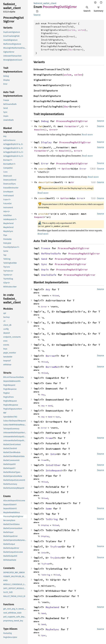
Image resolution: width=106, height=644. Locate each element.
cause (42, 198)
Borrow (50, 356)
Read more (87, 134)
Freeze (46, 248)
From (49, 438)
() (45, 130)
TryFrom (55, 547)
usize (72, 30)
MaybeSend (52, 607)
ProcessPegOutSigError (72, 121)
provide (43, 214)
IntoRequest (54, 470)
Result (38, 130)
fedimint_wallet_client (45, 3)
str (72, 182)
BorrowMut (52, 367)
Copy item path (37, 11)
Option (66, 169)
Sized (56, 296)
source (43, 169)
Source (37, 15)
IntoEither (53, 465)
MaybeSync (52, 629)
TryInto (55, 558)
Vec (70, 50)
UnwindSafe (49, 275)
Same (49, 509)
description (46, 182)
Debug (45, 121)
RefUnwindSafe (51, 254)
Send (44, 259)
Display (46, 142)
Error (53, 130)
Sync (44, 264)
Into (53, 454)
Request (39, 217)
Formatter (71, 126)
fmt (40, 126)
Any (48, 289)
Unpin (45, 270)
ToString (52, 519)
